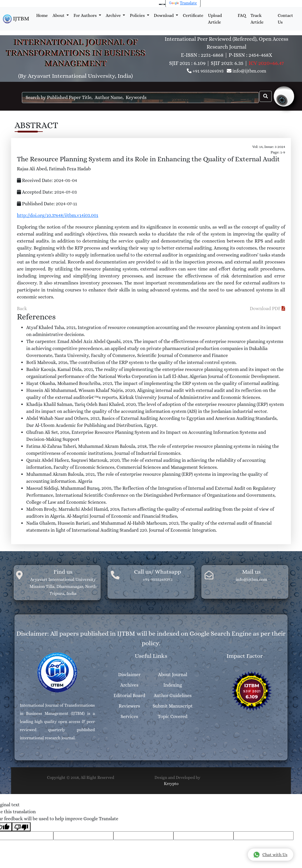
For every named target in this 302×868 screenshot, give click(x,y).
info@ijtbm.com (249, 71)
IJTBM (16, 19)
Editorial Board (129, 695)
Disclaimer (129, 675)
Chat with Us (270, 854)
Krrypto (171, 784)
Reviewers (129, 706)
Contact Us (285, 19)
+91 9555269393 (208, 71)
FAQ (242, 15)
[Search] (140, 98)
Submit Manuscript (173, 706)
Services (129, 716)
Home (42, 15)
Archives (129, 685)
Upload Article (215, 19)
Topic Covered (173, 716)
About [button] (59, 15)
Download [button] (164, 15)
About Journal (173, 675)
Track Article (257, 19)
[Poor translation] (21, 827)
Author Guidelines (173, 695)
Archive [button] (114, 15)
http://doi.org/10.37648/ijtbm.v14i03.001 (58, 215)
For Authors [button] (86, 15)
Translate (183, 3)
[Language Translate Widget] (162, 4)
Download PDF (267, 309)
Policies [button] (138, 15)
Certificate (193, 15)
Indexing (173, 685)
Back (22, 309)
